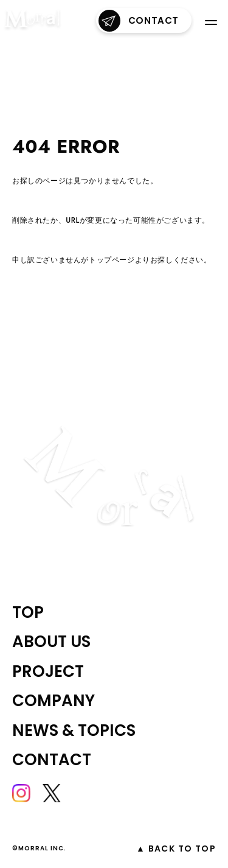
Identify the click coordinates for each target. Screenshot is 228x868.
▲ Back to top (176, 849)
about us (51, 642)
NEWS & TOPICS (74, 730)
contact (139, 21)
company (54, 701)
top (28, 612)
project (48, 671)
